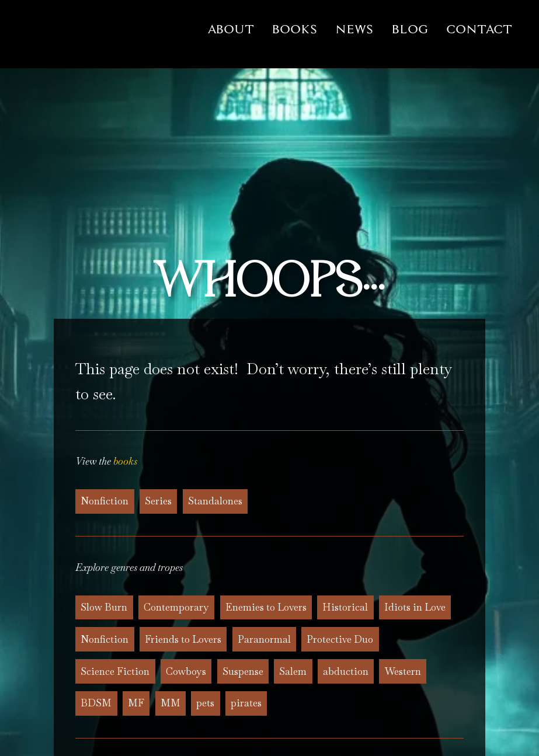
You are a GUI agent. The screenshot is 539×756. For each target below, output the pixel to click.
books (125, 461)
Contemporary (176, 607)
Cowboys (186, 671)
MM (171, 703)
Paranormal (264, 639)
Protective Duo (340, 639)
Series (158, 501)
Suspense (243, 671)
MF (136, 703)
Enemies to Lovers (266, 607)
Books (295, 29)
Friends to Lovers (183, 639)
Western (403, 671)
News (354, 29)
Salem (293, 671)
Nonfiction (105, 501)
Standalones (215, 501)
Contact (479, 29)
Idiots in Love (415, 607)
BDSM (96, 703)
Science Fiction (115, 671)
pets (205, 703)
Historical (345, 607)
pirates (246, 703)
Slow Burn (104, 607)
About (231, 29)
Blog (410, 29)
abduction (346, 671)
